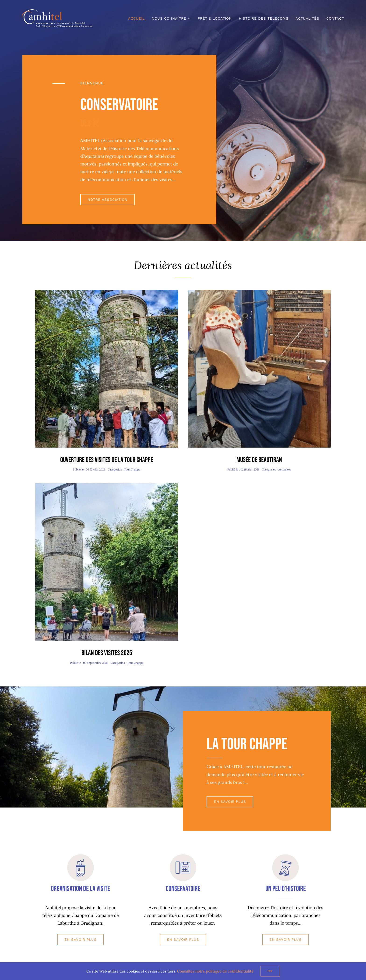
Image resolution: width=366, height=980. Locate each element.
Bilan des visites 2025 (107, 653)
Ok (270, 971)
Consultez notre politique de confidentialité (215, 971)
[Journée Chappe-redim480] (107, 485)
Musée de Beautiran (259, 460)
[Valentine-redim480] (259, 292)
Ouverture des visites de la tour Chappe (107, 460)
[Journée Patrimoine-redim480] (107, 292)
